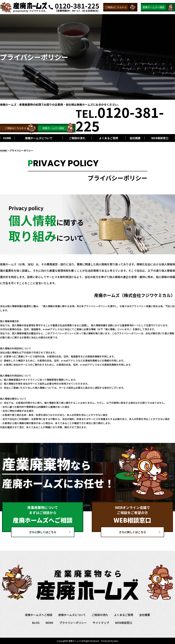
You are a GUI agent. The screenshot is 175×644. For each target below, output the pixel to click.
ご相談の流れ (100, 615)
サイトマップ (101, 623)
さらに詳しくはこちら (43, 532)
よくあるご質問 (124, 615)
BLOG (36, 623)
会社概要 (145, 615)
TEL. (120, 119)
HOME (3, 150)
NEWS (49, 623)
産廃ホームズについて (72, 615)
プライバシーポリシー (73, 623)
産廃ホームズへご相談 (39, 615)
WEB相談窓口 (124, 623)
